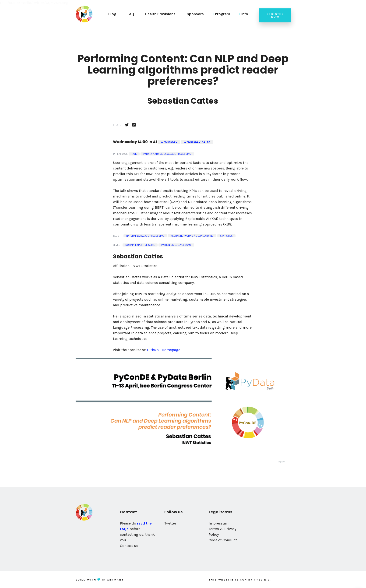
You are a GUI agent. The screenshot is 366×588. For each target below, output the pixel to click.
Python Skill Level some (176, 245)
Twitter (170, 523)
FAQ (131, 14)
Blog (112, 14)
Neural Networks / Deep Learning (192, 236)
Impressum (219, 523)
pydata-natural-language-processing (167, 154)
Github (153, 350)
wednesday (169, 142)
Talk (134, 154)
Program (223, 14)
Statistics (226, 236)
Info (245, 14)
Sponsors (195, 14)
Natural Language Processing (145, 236)
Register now (275, 15)
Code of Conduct (223, 540)
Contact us (129, 546)
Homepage (171, 350)
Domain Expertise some (140, 245)
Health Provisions (160, 14)
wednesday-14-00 (197, 142)
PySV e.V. (263, 580)
